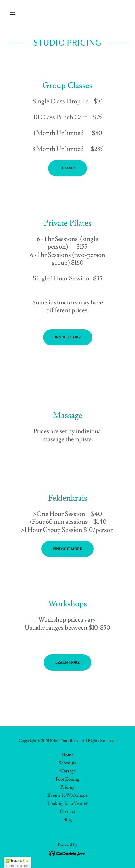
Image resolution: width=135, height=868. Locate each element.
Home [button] (67, 755)
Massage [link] (67, 771)
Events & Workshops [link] (67, 795)
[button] (16, 13)
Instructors (68, 337)
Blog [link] (68, 820)
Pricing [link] (67, 787)
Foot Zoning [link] (68, 779)
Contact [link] (67, 811)
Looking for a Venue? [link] (67, 803)
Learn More (67, 663)
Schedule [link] (67, 763)
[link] (67, 852)
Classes (67, 168)
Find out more (67, 549)
